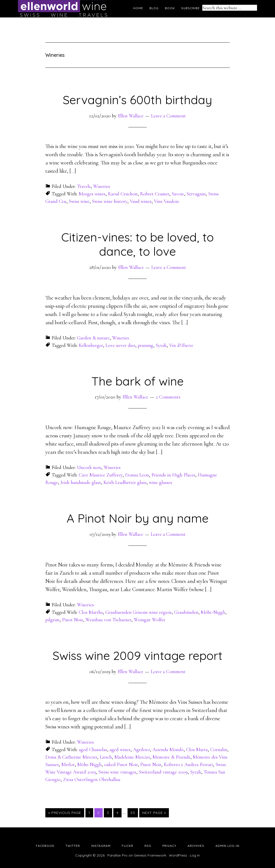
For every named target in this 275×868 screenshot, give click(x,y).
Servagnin (196, 194)
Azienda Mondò (168, 750)
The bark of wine (137, 381)
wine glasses (161, 482)
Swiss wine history (110, 201)
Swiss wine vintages (117, 772)
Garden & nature (93, 338)
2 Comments (168, 397)
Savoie (178, 194)
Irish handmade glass (81, 482)
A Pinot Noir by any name (137, 518)
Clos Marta (197, 750)
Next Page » (154, 813)
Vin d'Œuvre (181, 345)
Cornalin (219, 750)
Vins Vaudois (166, 201)
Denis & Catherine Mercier (71, 757)
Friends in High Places (173, 475)
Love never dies (120, 345)
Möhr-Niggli (213, 612)
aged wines (120, 750)
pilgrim (52, 620)
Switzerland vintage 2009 (163, 772)
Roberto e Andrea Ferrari (188, 765)
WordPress (178, 855)
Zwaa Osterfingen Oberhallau (92, 780)
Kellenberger (91, 345)
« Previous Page (65, 813)
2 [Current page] (100, 812)
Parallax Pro (117, 855)
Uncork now (89, 468)
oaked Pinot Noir (121, 765)
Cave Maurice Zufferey (101, 475)
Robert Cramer (155, 194)
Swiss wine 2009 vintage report (137, 655)
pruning (145, 345)
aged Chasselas (93, 750)
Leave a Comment (168, 116)
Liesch (106, 757)
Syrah (161, 345)
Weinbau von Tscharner (108, 620)
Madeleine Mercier (132, 757)
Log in (195, 855)
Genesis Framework (150, 855)
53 (134, 812)
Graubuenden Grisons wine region (138, 612)
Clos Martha (91, 612)
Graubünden (186, 612)
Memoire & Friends (171, 757)
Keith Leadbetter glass (125, 482)
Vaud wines (141, 201)
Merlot (68, 765)
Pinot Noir (72, 620)
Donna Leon (137, 475)
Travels (84, 186)
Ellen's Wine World (63, 9)
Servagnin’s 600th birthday (137, 100)
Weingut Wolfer (150, 620)
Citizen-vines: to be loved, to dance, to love (137, 244)
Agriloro (141, 750)
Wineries (102, 186)
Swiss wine (79, 201)
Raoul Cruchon (123, 194)
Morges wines (92, 194)
